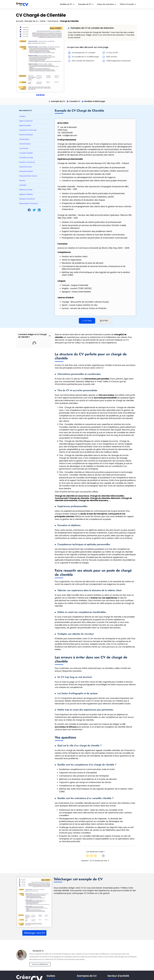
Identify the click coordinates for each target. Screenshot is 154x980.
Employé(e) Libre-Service (28, 176)
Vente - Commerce (49, 21)
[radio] (87, 856)
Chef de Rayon (24, 139)
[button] (29, 210)
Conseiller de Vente (26, 158)
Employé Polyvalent (26, 171)
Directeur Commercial (27, 162)
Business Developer (26, 135)
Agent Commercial (26, 121)
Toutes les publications (40, 964)
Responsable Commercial (28, 203)
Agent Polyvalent (25, 125)
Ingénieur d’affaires (26, 194)
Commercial (24, 148)
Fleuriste (22, 181)
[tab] (87, 321)
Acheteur (22, 116)
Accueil (19, 21)
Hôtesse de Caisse (26, 190)
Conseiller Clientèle (26, 153)
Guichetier (23, 185)
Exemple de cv (31, 21)
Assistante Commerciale (28, 130)
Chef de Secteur (25, 144)
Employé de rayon (26, 167)
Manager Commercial (27, 199)
